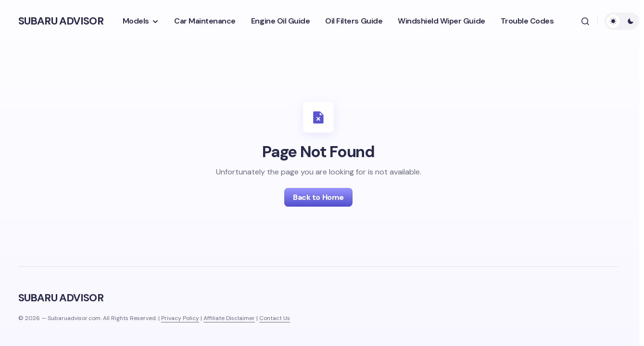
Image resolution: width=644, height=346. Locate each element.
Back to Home (318, 197)
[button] (585, 21)
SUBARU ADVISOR (61, 21)
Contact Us (275, 318)
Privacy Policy (180, 318)
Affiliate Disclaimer (229, 318)
